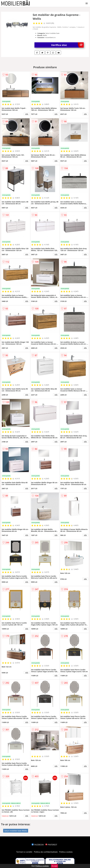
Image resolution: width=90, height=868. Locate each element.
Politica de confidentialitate (46, 852)
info (27, 114)
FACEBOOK (38, 845)
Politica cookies (66, 852)
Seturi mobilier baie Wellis (16, 831)
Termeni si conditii (24, 852)
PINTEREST (51, 845)
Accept (54, 866)
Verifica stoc (67, 45)
